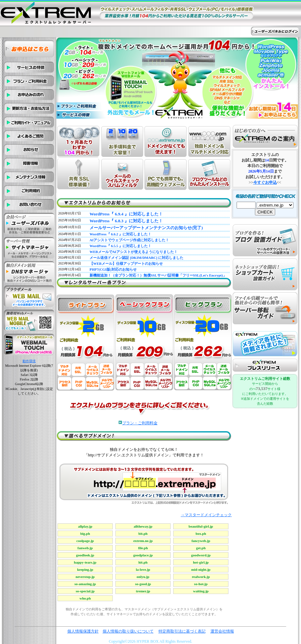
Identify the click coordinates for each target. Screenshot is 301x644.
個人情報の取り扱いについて (128, 631)
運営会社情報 (222, 631)
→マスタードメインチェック (206, 515)
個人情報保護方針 (83, 631)
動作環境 (29, 361)
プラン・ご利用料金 (140, 423)
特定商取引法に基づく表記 (182, 631)
